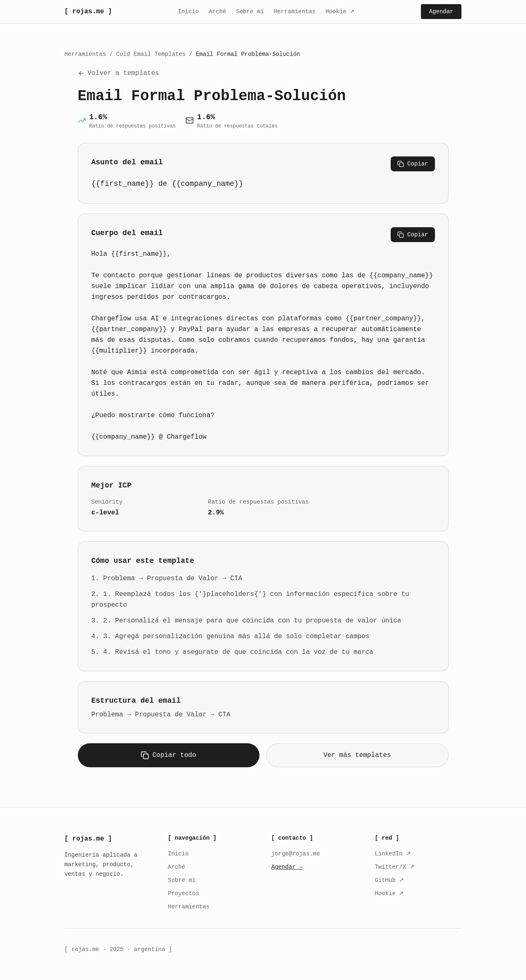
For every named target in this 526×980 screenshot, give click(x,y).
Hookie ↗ (340, 12)
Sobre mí (250, 12)
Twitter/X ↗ (395, 867)
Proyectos (184, 894)
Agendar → (287, 867)
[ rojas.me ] (88, 12)
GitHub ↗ (390, 880)
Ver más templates (357, 755)
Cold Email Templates (151, 54)
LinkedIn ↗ (393, 854)
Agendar (441, 12)
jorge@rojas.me (296, 854)
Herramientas (295, 12)
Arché (217, 12)
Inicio (188, 12)
